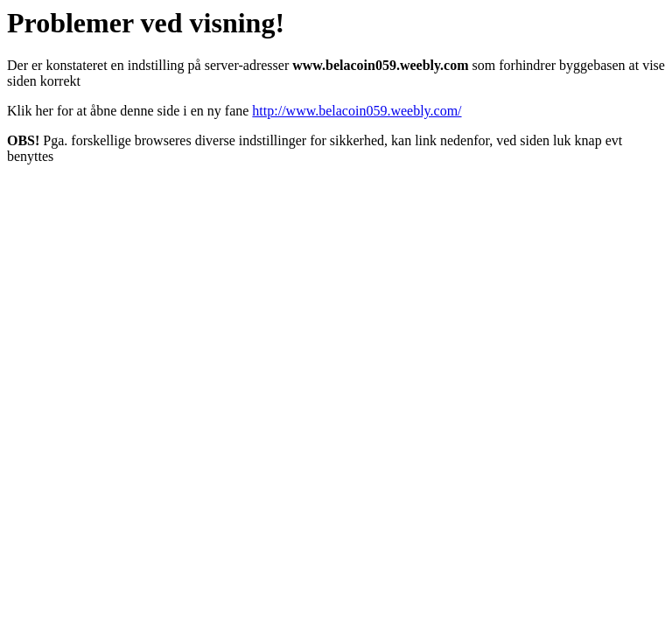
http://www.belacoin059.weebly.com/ (357, 111)
